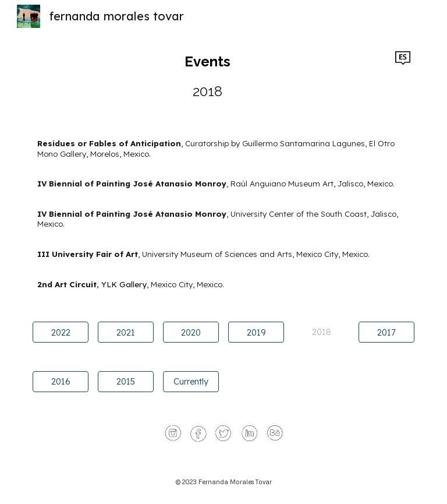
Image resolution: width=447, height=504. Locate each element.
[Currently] (191, 381)
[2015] (125, 381)
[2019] (256, 332)
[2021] (125, 332)
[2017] (386, 332)
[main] (207, 76)
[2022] (60, 332)
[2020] (191, 332)
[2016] (60, 381)
